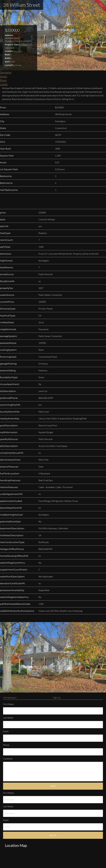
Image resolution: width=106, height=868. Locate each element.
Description (6, 72)
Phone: (6, 745)
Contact (4, 84)
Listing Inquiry (10, 698)
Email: (6, 731)
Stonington (18, 51)
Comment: (8, 759)
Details (4, 76)
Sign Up (57, 698)
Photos (3, 80)
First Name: (9, 704)
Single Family (10, 47)
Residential (23, 45)
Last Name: (8, 718)
